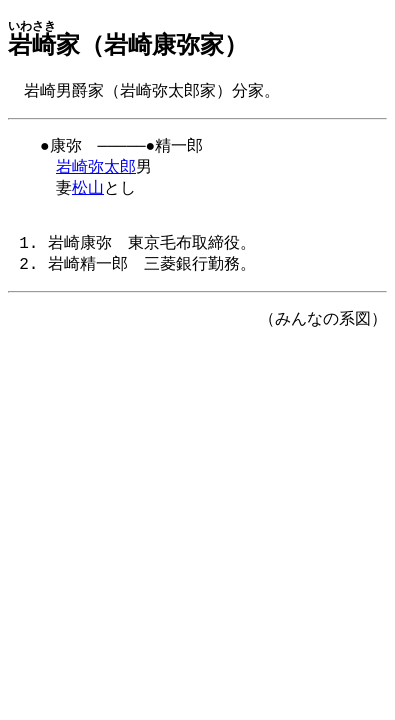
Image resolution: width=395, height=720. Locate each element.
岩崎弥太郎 (96, 172)
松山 (88, 195)
